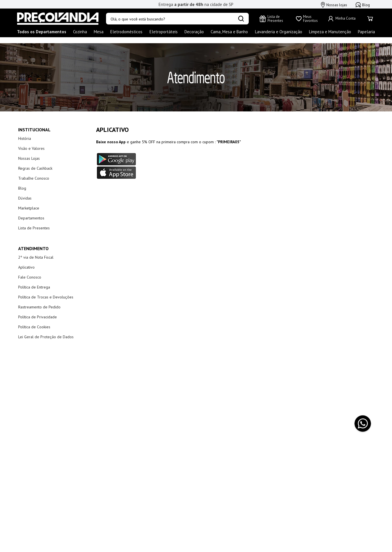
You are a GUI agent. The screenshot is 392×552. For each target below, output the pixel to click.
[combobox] (177, 19)
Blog (363, 5)
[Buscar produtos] (241, 19)
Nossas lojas (334, 5)
